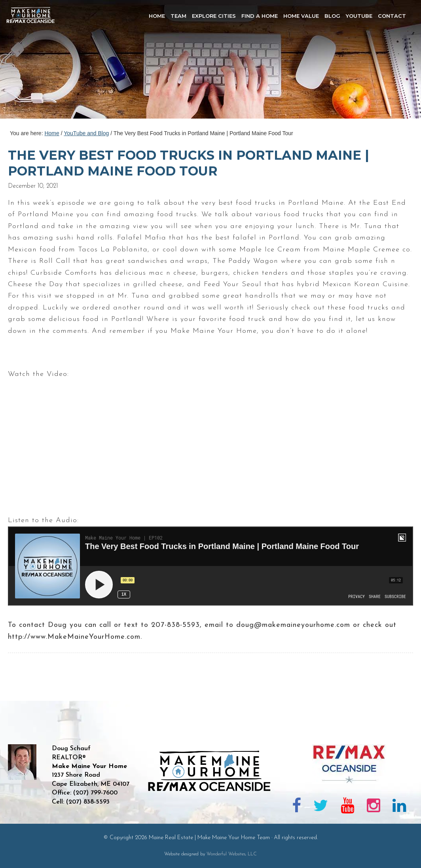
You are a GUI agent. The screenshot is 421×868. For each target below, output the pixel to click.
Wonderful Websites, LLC (232, 854)
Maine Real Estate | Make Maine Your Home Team (35, 62)
